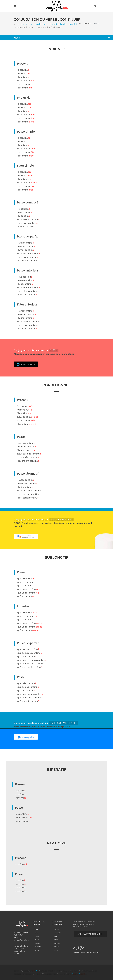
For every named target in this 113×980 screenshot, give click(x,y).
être (56, 950)
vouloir (57, 947)
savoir (57, 929)
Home (79, 23)
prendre (38, 947)
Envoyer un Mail (90, 934)
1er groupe (27, 24)
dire (56, 936)
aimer (37, 950)
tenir (37, 940)
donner (38, 943)
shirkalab (35, 971)
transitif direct (41, 24)
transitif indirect (58, 24)
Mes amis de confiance (80, 974)
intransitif (72, 24)
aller (36, 933)
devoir (37, 936)
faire (37, 929)
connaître (58, 933)
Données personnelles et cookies (20, 951)
